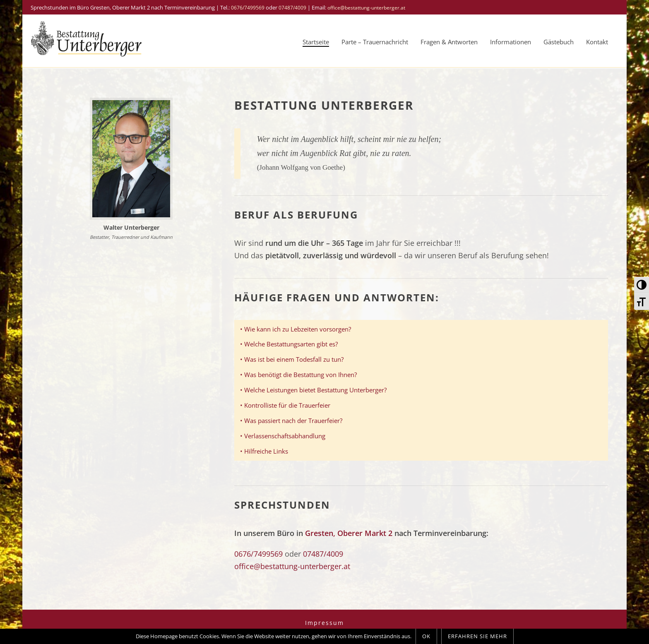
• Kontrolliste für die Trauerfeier (285, 405)
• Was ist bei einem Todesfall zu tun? (292, 359)
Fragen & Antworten (449, 42)
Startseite (316, 42)
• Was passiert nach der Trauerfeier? (291, 421)
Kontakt (597, 42)
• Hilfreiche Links (264, 451)
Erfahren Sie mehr (477, 636)
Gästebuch (559, 42)
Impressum (324, 623)
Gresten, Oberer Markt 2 (349, 533)
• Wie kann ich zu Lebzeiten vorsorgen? (296, 329)
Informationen (511, 42)
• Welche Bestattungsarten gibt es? (289, 344)
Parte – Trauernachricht (375, 42)
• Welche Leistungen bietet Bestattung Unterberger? (313, 390)
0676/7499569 (248, 8)
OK (426, 636)
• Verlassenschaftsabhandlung (283, 436)
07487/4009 (292, 8)
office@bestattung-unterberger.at (366, 8)
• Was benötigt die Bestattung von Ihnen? (298, 375)
